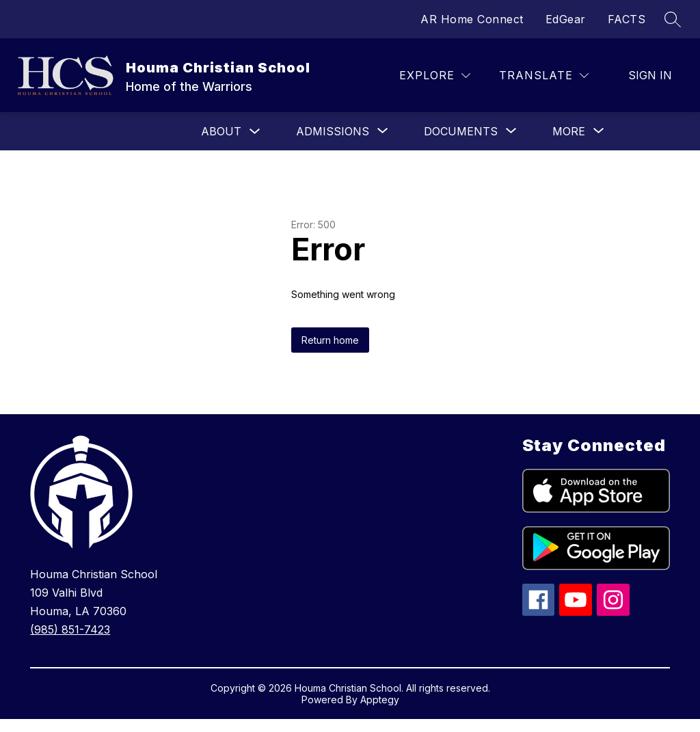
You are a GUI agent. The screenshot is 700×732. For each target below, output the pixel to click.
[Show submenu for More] (569, 131)
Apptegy (380, 700)
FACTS (627, 19)
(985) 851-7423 (70, 629)
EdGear (566, 19)
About (221, 131)
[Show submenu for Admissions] (333, 131)
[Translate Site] (544, 76)
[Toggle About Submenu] (255, 132)
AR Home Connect (472, 19)
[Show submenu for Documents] (461, 131)
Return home (330, 340)
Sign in (650, 75)
